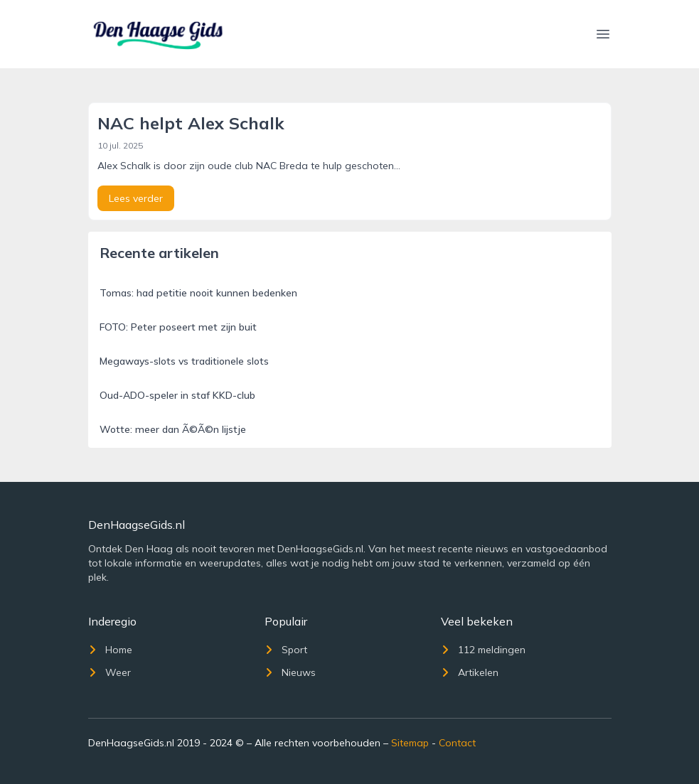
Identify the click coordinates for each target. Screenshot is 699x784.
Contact (457, 743)
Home (110, 650)
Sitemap (410, 743)
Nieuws (290, 672)
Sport (286, 650)
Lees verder (136, 198)
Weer (110, 672)
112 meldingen (483, 650)
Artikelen (470, 672)
